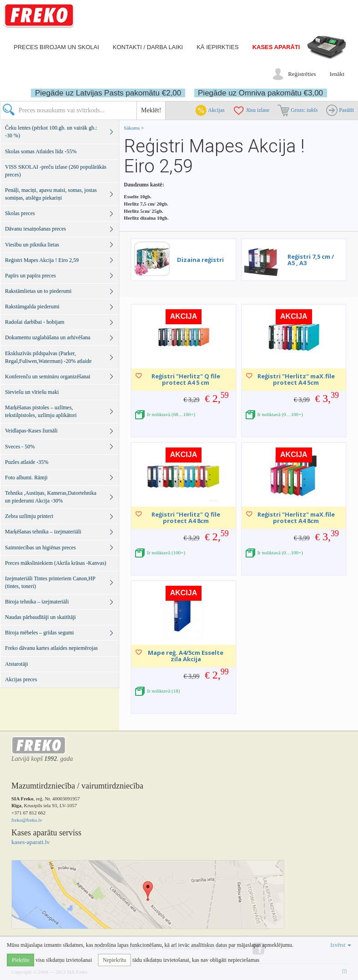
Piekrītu (20, 960)
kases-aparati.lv (30, 842)
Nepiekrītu (114, 960)
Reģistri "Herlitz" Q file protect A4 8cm (186, 518)
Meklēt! (151, 110)
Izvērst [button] (341, 945)
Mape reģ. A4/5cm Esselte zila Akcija (186, 656)
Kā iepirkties (217, 47)
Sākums (132, 128)
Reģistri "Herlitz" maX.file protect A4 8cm (296, 518)
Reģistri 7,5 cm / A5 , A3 (311, 260)
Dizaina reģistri (200, 260)
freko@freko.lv (27, 820)
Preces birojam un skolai (56, 47)
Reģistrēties (302, 74)
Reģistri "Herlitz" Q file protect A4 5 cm (186, 379)
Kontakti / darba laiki (148, 47)
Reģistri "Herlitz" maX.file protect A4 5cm (296, 379)
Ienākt (337, 74)
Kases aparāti (276, 47)
